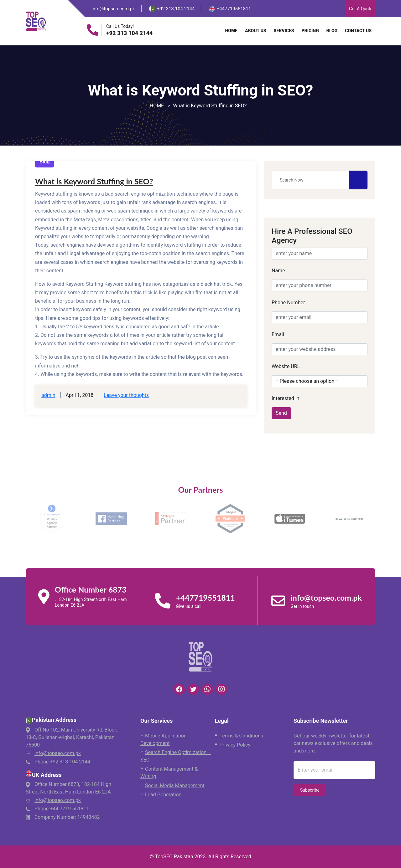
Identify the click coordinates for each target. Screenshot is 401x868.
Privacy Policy (235, 745)
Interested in (285, 398)
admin (48, 395)
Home (231, 31)
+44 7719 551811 (69, 809)
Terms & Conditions (242, 736)
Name (278, 271)
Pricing (310, 31)
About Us (256, 31)
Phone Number (288, 303)
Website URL (286, 366)
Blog (332, 31)
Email (278, 334)
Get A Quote (361, 9)
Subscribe (310, 790)
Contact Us (358, 31)
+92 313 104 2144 (129, 33)
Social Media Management (175, 786)
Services (284, 31)
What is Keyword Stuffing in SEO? (94, 181)
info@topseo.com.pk (113, 9)
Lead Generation (163, 795)
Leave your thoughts (126, 395)
